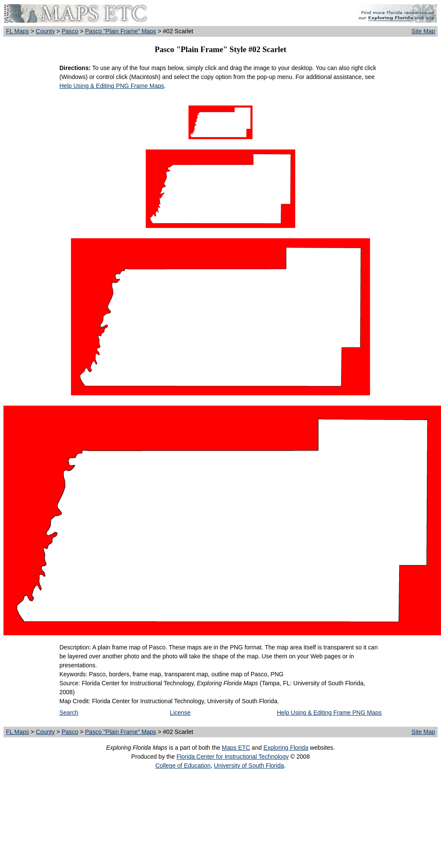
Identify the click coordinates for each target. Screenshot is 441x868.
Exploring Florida (286, 748)
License (180, 713)
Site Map (423, 31)
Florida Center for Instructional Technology (233, 757)
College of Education (183, 766)
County (45, 31)
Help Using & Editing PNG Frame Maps (112, 86)
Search (69, 713)
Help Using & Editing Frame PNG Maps (329, 713)
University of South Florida (249, 766)
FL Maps (18, 31)
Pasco (70, 31)
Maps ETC (236, 748)
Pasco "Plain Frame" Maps (121, 31)
